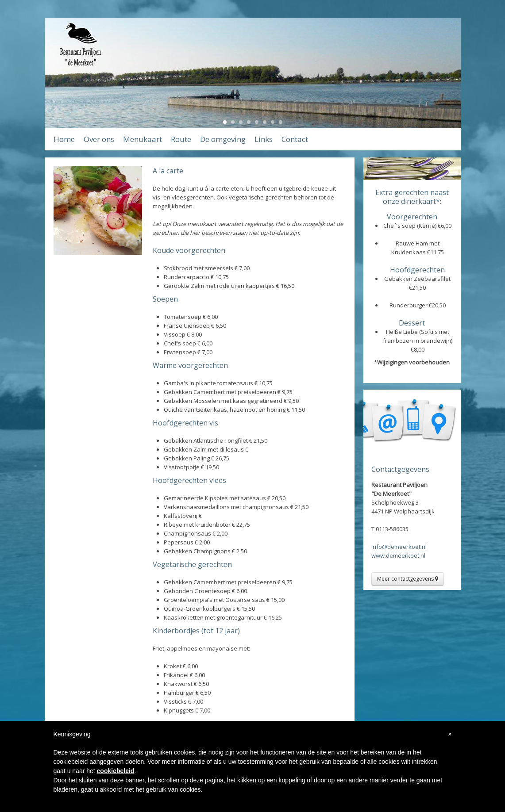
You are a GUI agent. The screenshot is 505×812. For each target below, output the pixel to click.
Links (264, 139)
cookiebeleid (116, 771)
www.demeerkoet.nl (398, 555)
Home (64, 139)
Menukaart (143, 139)
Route (181, 139)
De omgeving (223, 139)
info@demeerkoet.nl (399, 547)
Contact (295, 139)
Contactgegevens (400, 469)
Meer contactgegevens (408, 579)
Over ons (99, 139)
